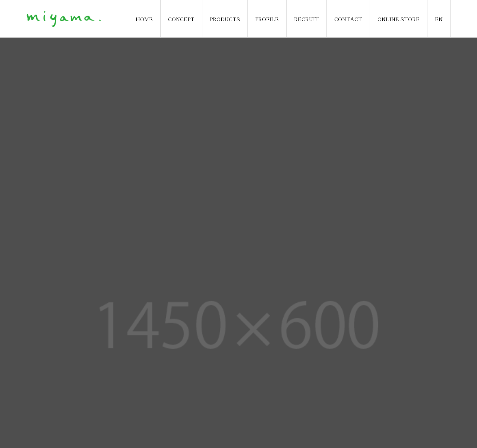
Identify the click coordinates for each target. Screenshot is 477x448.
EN (439, 19)
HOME (144, 19)
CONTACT (348, 19)
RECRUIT (307, 19)
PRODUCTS (225, 19)
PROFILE (267, 19)
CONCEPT (181, 19)
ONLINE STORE (399, 19)
